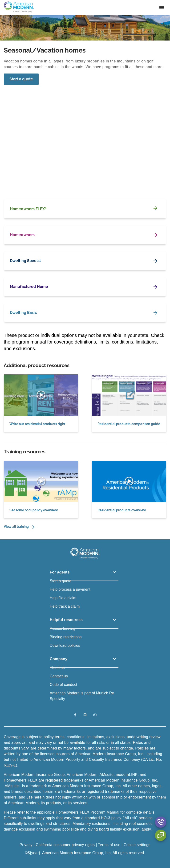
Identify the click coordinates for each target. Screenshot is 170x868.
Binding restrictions (66, 637)
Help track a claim (65, 606)
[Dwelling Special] (85, 261)
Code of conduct (63, 685)
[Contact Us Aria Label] (161, 822)
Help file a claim (63, 598)
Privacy (26, 845)
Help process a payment (70, 589)
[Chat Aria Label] (161, 835)
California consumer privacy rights (65, 845)
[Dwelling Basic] (85, 313)
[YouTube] (95, 715)
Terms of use (109, 845)
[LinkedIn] (85, 715)
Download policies (65, 645)
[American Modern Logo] (85, 559)
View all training (20, 527)
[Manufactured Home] (85, 287)
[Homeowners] (85, 235)
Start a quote (21, 79)
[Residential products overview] (129, 489)
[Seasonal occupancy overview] (41, 489)
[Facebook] (75, 715)
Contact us (59, 676)
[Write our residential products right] (41, 403)
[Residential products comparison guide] (129, 403)
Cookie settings (137, 845)
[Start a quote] (21, 79)
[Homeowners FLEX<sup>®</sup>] (85, 209)
